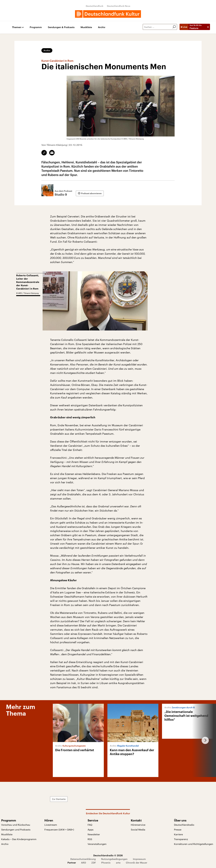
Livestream (51, 825)
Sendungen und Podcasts (16, 829)
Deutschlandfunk (95, 6)
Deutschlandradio (184, 825)
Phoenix (106, 863)
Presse (178, 829)
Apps (91, 829)
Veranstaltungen (97, 844)
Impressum (139, 859)
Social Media (138, 829)
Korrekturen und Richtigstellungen (194, 844)
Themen (17, 27)
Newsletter (94, 834)
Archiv (102, 27)
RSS (90, 839)
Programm (36, 27)
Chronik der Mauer (136, 863)
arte (118, 863)
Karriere (178, 834)
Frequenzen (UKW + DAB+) (59, 829)
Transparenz (181, 839)
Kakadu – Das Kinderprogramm (19, 839)
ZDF (94, 863)
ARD (83, 863)
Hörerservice (138, 825)
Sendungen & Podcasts (61, 27)
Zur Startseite (59, 799)
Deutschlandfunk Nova (119, 6)
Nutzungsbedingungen (114, 859)
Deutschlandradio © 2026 (108, 855)
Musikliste (86, 27)
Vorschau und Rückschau (16, 825)
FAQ (90, 825)
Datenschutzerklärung (83, 859)
